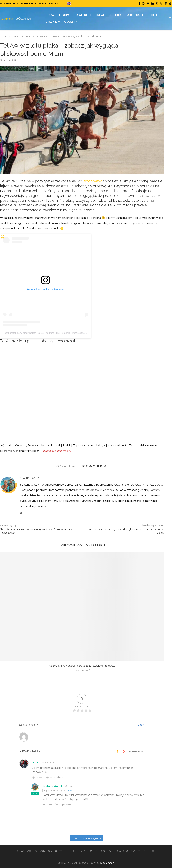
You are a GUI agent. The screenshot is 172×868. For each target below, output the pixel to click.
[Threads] (161, 3)
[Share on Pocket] (98, 466)
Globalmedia (107, 863)
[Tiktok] (170, 3)
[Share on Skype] (101, 466)
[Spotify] (166, 3)
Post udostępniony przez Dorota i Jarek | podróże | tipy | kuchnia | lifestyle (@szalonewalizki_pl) (53, 333)
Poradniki (51, 22)
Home (3, 36)
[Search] (170, 19)
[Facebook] (139, 3)
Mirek (69, 791)
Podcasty (70, 22)
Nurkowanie (135, 15)
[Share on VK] (83, 466)
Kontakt (54, 3)
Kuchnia (116, 15)
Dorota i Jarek (9, 3)
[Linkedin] (153, 3)
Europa (64, 15)
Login (141, 725)
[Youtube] (148, 3)
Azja (28, 36)
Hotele (154, 15)
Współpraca (29, 3)
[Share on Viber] (105, 466)
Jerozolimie (93, 181)
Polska (49, 15)
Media (43, 3)
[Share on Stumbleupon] (90, 466)
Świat (101, 15)
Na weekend (83, 15)
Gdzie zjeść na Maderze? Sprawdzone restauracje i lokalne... (82, 666)
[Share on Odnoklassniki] (87, 466)
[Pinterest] (157, 3)
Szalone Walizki (31, 478)
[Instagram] (143, 3)
